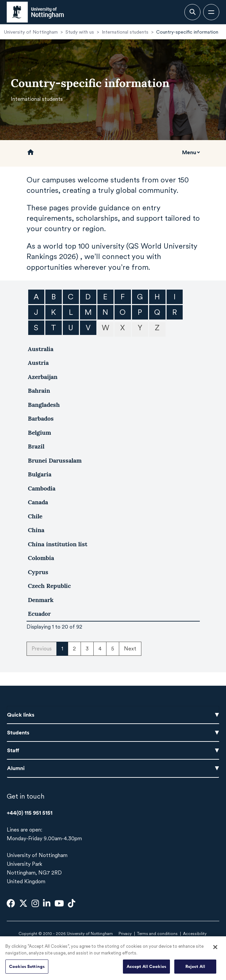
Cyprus (38, 572)
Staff (113, 750)
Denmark (41, 600)
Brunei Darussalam (55, 460)
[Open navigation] (211, 12)
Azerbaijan (43, 377)
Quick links (113, 715)
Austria (38, 363)
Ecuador (39, 614)
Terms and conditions (157, 934)
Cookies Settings (27, 970)
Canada (38, 502)
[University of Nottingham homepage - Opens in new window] (35, 12)
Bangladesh (44, 405)
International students (125, 32)
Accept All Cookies (146, 970)
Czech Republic (49, 586)
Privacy (125, 934)
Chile (35, 516)
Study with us (80, 32)
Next (130, 649)
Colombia (41, 558)
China (36, 530)
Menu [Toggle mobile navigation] (189, 152)
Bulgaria (40, 474)
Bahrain (39, 391)
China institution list (58, 544)
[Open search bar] (192, 12)
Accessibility (195, 934)
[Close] (215, 950)
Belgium (39, 433)
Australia (41, 349)
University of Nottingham (31, 32)
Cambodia (42, 488)
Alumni (113, 768)
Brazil (36, 446)
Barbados (41, 418)
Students (113, 732)
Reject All (195, 970)
